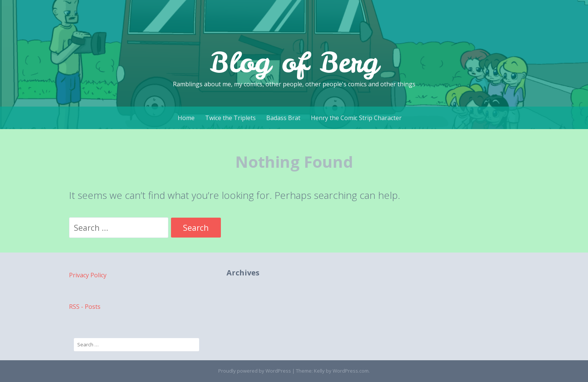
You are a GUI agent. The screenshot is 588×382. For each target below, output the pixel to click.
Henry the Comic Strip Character (356, 118)
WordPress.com (351, 371)
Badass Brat (283, 118)
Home (186, 118)
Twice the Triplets (230, 118)
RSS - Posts (85, 307)
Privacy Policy (88, 275)
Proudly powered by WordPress (255, 371)
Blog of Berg (294, 62)
